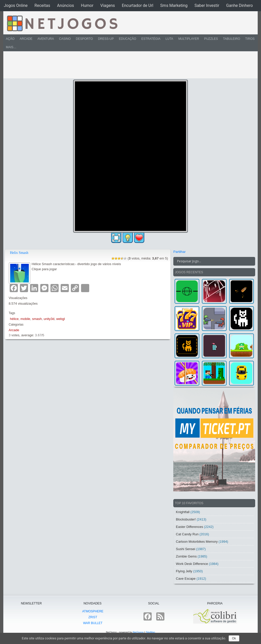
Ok (234, 638)
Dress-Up (106, 39)
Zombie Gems (186, 556)
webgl (60, 319)
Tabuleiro (232, 39)
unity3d (49, 319)
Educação (127, 39)
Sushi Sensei (186, 549)
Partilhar (179, 252)
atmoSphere (93, 611)
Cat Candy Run (187, 534)
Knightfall (183, 512)
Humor (87, 5)
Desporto (84, 39)
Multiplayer (189, 39)
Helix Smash (19, 253)
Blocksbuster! (186, 519)
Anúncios (66, 5)
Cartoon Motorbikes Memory (197, 542)
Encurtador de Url (138, 5)
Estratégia (151, 39)
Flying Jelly (184, 571)
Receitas (42, 5)
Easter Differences (190, 527)
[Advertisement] (127, 65)
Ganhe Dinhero (239, 5)
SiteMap (151, 632)
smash (37, 319)
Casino (65, 39)
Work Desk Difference (192, 564)
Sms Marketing (174, 5)
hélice (14, 319)
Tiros (250, 39)
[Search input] (211, 261)
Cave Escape (186, 579)
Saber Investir (207, 5)
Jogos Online (16, 5)
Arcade (26, 39)
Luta (169, 39)
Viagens (107, 5)
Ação (10, 39)
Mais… (11, 47)
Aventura (46, 39)
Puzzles (211, 39)
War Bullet (93, 623)
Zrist (93, 617)
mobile (25, 319)
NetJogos (138, 632)
